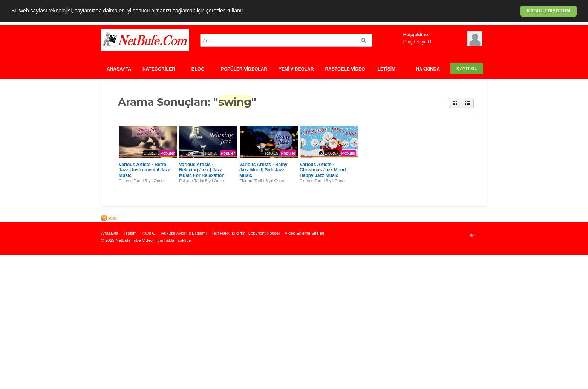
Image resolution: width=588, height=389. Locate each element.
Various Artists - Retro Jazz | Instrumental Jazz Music (144, 170)
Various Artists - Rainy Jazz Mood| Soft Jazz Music (263, 170)
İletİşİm (386, 69)
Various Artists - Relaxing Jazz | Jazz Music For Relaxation (202, 170)
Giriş (408, 42)
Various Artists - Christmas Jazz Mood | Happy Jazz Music (324, 170)
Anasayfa (119, 69)
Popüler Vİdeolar (244, 69)
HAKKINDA (430, 69)
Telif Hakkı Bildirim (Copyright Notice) (246, 233)
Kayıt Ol (424, 42)
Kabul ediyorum (548, 11)
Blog (201, 69)
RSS (109, 218)
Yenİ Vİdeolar (296, 69)
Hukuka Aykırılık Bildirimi (184, 233)
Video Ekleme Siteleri (305, 233)
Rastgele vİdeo (345, 69)
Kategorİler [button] (161, 69)
